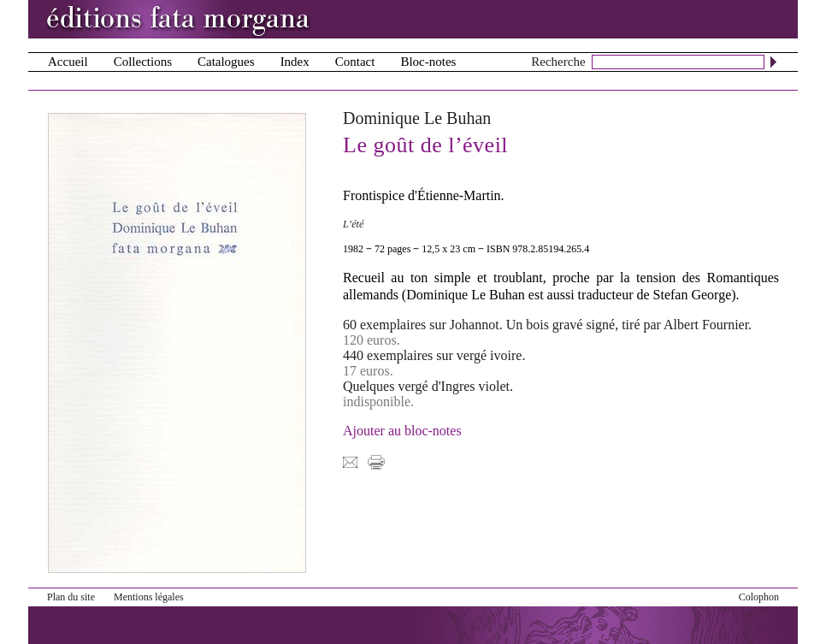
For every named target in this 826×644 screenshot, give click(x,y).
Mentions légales (149, 597)
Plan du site (71, 597)
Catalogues (226, 62)
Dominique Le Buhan (417, 118)
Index (295, 62)
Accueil (68, 62)
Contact (355, 62)
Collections (143, 62)
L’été (353, 224)
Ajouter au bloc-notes (402, 431)
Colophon (759, 597)
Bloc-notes (428, 62)
